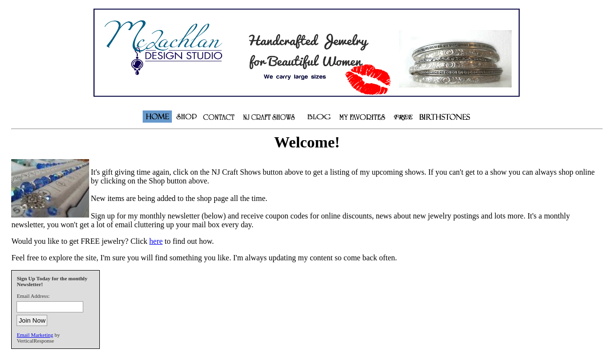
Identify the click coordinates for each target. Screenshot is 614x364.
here (156, 241)
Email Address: (33, 296)
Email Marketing (35, 335)
